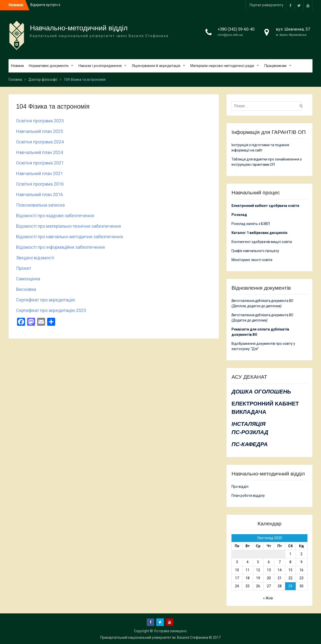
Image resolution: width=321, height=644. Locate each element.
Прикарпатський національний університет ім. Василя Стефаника (154, 637)
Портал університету (266, 5)
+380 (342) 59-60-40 (236, 29)
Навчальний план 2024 (39, 152)
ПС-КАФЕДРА (250, 444)
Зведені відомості (35, 258)
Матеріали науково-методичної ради (222, 66)
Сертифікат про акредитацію (46, 300)
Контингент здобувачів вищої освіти (262, 242)
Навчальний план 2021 (39, 173)
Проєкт (24, 268)
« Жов (268, 598)
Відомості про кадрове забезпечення (55, 216)
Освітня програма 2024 (40, 142)
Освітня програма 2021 (40, 163)
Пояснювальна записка (40, 205)
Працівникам (275, 66)
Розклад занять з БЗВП (251, 224)
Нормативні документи (49, 66)
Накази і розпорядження (100, 66)
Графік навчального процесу (255, 251)
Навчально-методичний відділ (79, 28)
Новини (17, 66)
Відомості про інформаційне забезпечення (60, 247)
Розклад (239, 215)
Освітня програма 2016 (40, 184)
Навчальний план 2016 (39, 194)
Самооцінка (28, 279)
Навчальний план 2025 (39, 131)
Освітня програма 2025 (40, 121)
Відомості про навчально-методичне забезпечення (69, 237)
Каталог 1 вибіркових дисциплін (259, 233)
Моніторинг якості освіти (252, 260)
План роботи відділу (248, 496)
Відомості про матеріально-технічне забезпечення (68, 226)
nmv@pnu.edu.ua (230, 35)
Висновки (26, 289)
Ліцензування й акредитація (156, 66)
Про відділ (240, 487)
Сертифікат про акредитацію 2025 (51, 310)
